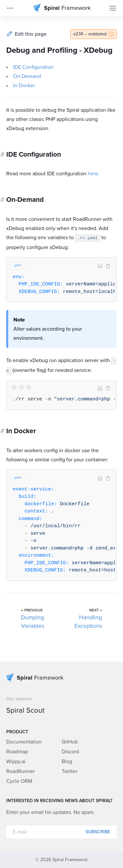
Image (100, 266)
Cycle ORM (19, 781)
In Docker (24, 86)
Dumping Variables (33, 622)
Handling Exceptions (88, 622)
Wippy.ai (16, 762)
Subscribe (98, 832)
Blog (67, 762)
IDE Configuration (33, 67)
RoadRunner (20, 771)
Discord (70, 752)
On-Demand (27, 76)
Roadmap (17, 752)
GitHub (70, 742)
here (93, 174)
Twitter (70, 771)
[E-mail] (62, 832)
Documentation (24, 742)
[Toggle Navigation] (113, 8)
